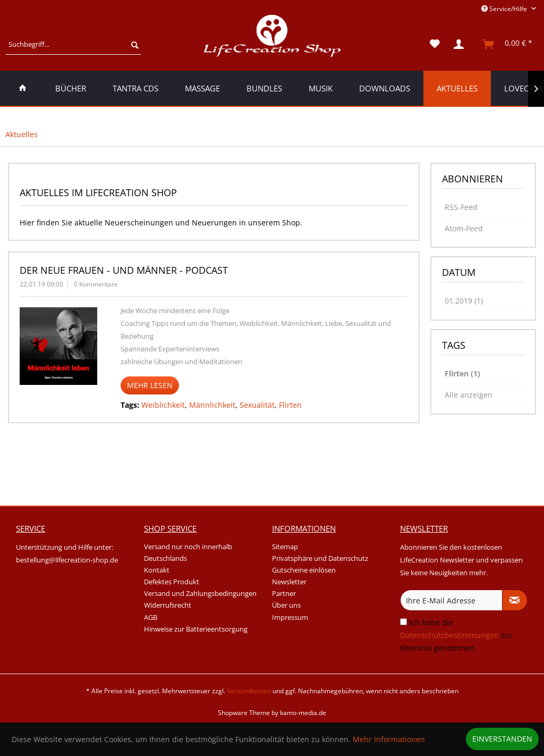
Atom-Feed (464, 228)
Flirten (290, 405)
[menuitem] (73, 44)
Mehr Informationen (389, 739)
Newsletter (289, 582)
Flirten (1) (462, 373)
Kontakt (157, 570)
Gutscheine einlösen (304, 570)
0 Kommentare (96, 284)
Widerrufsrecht (168, 605)
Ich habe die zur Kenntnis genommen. (456, 635)
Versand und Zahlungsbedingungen (200, 593)
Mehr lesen (150, 385)
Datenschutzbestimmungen (449, 635)
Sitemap (285, 547)
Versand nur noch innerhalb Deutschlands (188, 552)
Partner (284, 593)
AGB (151, 617)
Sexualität (257, 405)
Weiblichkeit (163, 405)
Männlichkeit (212, 405)
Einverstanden (502, 739)
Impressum (290, 617)
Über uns (286, 605)
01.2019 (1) (464, 301)
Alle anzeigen (469, 395)
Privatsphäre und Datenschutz (320, 558)
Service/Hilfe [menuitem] (505, 9)
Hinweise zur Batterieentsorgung (196, 629)
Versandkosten (249, 691)
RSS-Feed (461, 207)
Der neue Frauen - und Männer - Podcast (124, 270)
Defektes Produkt (172, 582)
